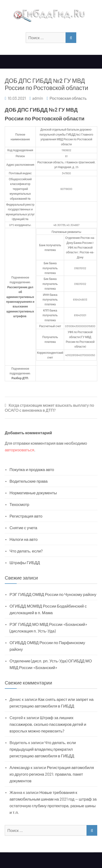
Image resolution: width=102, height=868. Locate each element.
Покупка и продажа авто (32, 469)
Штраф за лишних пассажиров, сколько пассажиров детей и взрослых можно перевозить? (48, 724)
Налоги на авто (24, 539)
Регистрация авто (26, 516)
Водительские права (29, 481)
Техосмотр (19, 504)
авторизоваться (19, 450)
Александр (20, 767)
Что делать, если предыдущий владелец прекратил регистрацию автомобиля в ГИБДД (43, 749)
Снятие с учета (23, 528)
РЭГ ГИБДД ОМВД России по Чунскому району (53, 594)
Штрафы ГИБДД (25, 562)
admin (38, 98)
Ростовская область (68, 98)
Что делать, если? (26, 551)
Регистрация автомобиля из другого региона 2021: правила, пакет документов (52, 774)
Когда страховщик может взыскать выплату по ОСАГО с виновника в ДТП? (49, 408)
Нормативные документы (33, 493)
